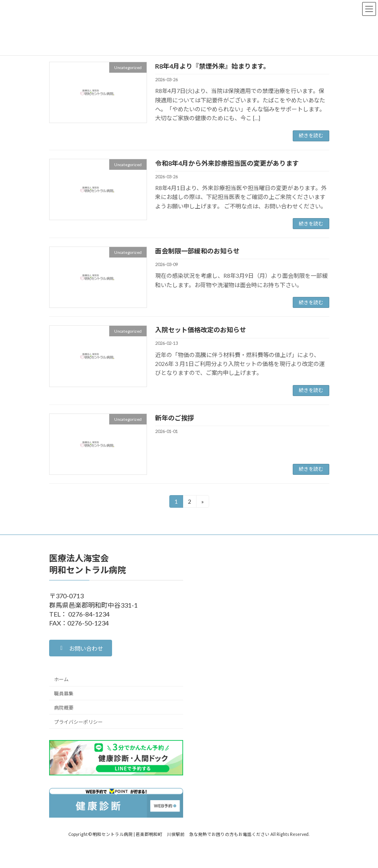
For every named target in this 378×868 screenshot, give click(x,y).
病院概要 (64, 708)
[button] (81, 648)
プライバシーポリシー (78, 722)
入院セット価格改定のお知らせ (201, 330)
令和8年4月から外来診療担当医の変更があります (227, 163)
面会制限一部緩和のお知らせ (197, 251)
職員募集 (64, 694)
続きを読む (311, 135)
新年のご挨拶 (175, 418)
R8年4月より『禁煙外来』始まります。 (212, 66)
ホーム (61, 679)
